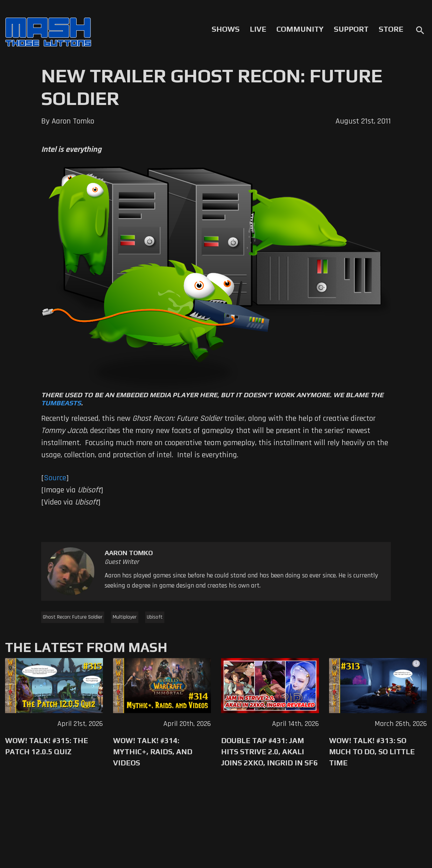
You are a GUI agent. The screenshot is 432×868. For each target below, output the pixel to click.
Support (351, 29)
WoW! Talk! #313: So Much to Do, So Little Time (372, 752)
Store (391, 29)
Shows (226, 29)
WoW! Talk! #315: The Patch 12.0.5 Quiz (47, 746)
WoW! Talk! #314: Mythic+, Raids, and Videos (153, 752)
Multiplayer (125, 617)
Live (258, 29)
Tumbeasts (61, 403)
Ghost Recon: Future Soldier (73, 617)
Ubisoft (155, 617)
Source (55, 478)
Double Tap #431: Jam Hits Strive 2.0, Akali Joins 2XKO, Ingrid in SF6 (269, 752)
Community (300, 29)
